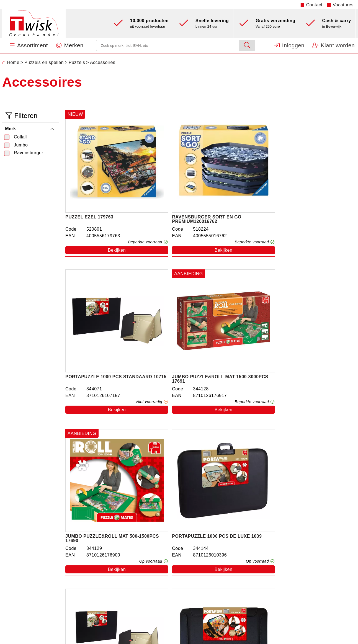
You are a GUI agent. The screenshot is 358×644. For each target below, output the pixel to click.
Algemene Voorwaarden (296, 560)
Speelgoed (115, 543)
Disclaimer (282, 568)
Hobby (111, 610)
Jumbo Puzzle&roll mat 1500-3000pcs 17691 (318, 186)
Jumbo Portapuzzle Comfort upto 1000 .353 (316, 313)
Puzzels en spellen (124, 552)
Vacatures (343, 5)
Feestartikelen (119, 568)
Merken (207, 568)
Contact (314, 5)
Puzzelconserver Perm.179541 (236, 441)
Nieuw (111, 618)
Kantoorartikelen (121, 577)
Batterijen (114, 602)
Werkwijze (209, 552)
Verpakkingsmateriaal (127, 593)
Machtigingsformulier (293, 543)
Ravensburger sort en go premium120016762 (169, 186)
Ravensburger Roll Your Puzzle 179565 (173, 441)
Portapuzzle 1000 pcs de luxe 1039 (171, 313)
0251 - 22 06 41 (26, 589)
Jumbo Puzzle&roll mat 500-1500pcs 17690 (97, 313)
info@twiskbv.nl (18, 597)
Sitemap (280, 585)
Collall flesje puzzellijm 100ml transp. (98, 441)
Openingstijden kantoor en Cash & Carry (313, 552)
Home (11, 62)
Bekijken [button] (100, 216)
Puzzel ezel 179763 (89, 184)
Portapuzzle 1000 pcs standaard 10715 (241, 186)
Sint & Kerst (117, 560)
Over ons (208, 543)
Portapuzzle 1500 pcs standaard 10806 (241, 313)
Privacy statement (290, 577)
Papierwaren (117, 585)
